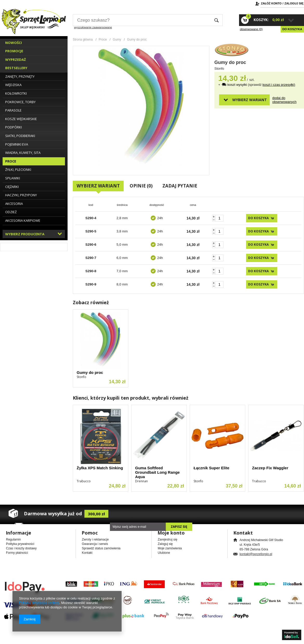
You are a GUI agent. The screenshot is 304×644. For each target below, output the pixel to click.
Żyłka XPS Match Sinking (100, 468)
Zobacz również (91, 302)
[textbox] (142, 20)
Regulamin (13, 539)
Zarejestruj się (167, 539)
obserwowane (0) (251, 29)
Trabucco (84, 481)
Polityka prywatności (20, 544)
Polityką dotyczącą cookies (39, 603)
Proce (103, 40)
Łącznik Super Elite (212, 468)
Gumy (117, 40)
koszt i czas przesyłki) (279, 85)
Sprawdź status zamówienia (101, 548)
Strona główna (83, 40)
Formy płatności (17, 553)
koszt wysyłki (238, 85)
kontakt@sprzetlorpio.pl (256, 554)
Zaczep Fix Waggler (270, 468)
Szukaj (217, 20)
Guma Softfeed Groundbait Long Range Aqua (157, 472)
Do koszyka (292, 29)
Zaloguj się (294, 3)
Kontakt (87, 553)
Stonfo (219, 69)
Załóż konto (271, 3)
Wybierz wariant (250, 100)
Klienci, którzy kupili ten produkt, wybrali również (131, 398)
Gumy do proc (90, 372)
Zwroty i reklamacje (95, 539)
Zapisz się (179, 527)
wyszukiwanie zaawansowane (93, 27)
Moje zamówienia (170, 548)
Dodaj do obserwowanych (281, 100)
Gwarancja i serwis (95, 544)
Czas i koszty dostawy (21, 548)
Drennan (141, 481)
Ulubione (164, 553)
